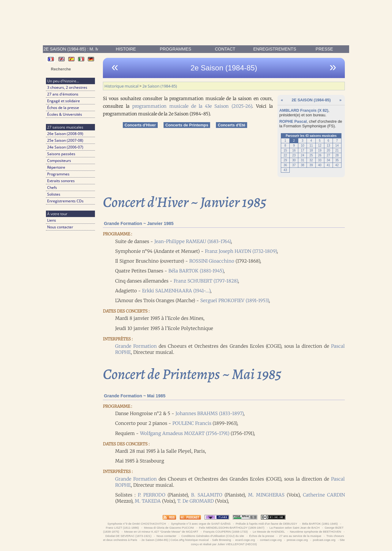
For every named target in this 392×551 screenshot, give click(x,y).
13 (328, 146)
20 (328, 150)
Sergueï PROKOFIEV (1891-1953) (235, 300)
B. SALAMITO (207, 495)
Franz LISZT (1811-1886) (122, 528)
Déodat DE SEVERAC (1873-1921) (128, 536)
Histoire (126, 49)
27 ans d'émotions (63, 94)
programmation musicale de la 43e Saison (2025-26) (192, 106)
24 (302, 155)
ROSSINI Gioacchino (212, 261)
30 (294, 160)
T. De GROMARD (196, 501)
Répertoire (56, 167)
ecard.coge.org (245, 540)
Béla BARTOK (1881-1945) (196, 271)
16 (294, 150)
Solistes (54, 194)
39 (311, 165)
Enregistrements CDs (65, 201)
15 (285, 150)
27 (328, 155)
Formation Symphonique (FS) (309, 126)
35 (337, 160)
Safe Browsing (221, 540)
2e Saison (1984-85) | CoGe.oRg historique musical (175, 540)
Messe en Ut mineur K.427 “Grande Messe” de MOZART (161, 532)
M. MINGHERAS (266, 495)
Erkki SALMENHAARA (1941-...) (176, 291)
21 (337, 150)
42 (337, 165)
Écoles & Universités (65, 114)
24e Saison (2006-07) (65, 147)
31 (302, 160)
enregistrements (275, 49)
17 (302, 150)
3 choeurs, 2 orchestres (67, 87)
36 (285, 165)
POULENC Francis (192, 423)
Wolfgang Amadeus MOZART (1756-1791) (185, 433)
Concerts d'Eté (232, 125)
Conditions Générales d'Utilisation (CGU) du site (213, 536)
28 (337, 155)
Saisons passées (61, 154)
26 (320, 155)
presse (324, 49)
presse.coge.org (297, 540)
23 (294, 155)
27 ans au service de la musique (300, 536)
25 (311, 155)
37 (294, 165)
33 (320, 160)
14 (337, 146)
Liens (52, 220)
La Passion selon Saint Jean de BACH (294, 528)
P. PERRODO (152, 495)
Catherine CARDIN (324, 495)
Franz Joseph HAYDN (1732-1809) (241, 251)
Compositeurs (59, 161)
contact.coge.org (271, 540)
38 (302, 165)
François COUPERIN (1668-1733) (225, 532)
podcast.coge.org (324, 540)
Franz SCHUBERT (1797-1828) (206, 281)
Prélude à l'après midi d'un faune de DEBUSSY (266, 524)
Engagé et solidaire (64, 101)
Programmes (176, 49)
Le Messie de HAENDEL (269, 532)
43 (285, 170)
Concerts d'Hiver (140, 125)
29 (285, 160)
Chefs (52, 187)
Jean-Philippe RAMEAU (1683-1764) (193, 241)
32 (311, 160)
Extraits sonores (61, 181)
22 (285, 155)
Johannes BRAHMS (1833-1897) (209, 413)
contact (225, 49)
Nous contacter (60, 227)
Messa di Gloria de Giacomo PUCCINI (169, 528)
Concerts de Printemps (187, 125)
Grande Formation (136, 346)
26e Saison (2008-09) (65, 134)
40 (320, 165)
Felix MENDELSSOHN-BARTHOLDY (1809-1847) (232, 528)
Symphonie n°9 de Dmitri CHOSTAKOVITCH (137, 524)
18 (311, 150)
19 (320, 150)
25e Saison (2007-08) (65, 140)
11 (311, 146)
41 (328, 165)
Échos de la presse (63, 108)
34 (328, 160)
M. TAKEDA (148, 501)
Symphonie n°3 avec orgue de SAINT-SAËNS (201, 524)
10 (302, 146)
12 (320, 146)
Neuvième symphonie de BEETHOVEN (316, 532)
